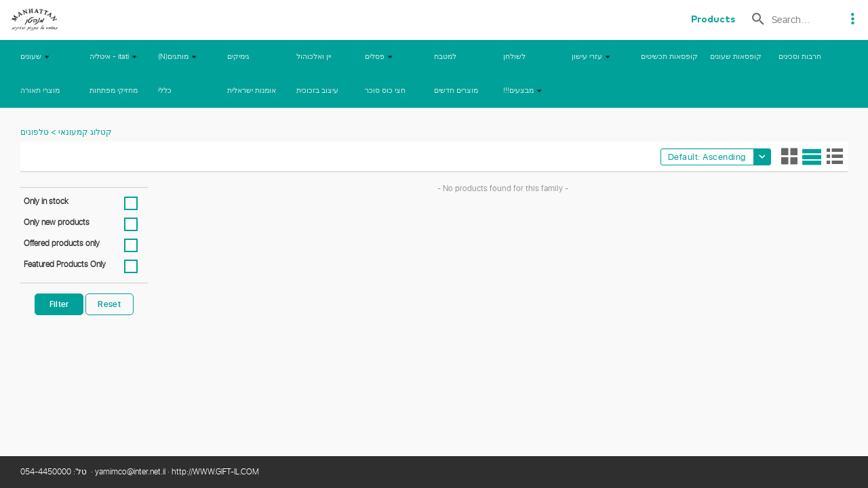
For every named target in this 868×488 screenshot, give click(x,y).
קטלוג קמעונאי (84, 133)
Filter (59, 304)
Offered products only (62, 244)
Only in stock (46, 202)
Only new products (57, 223)
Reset (109, 304)
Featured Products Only (65, 265)
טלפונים (35, 133)
